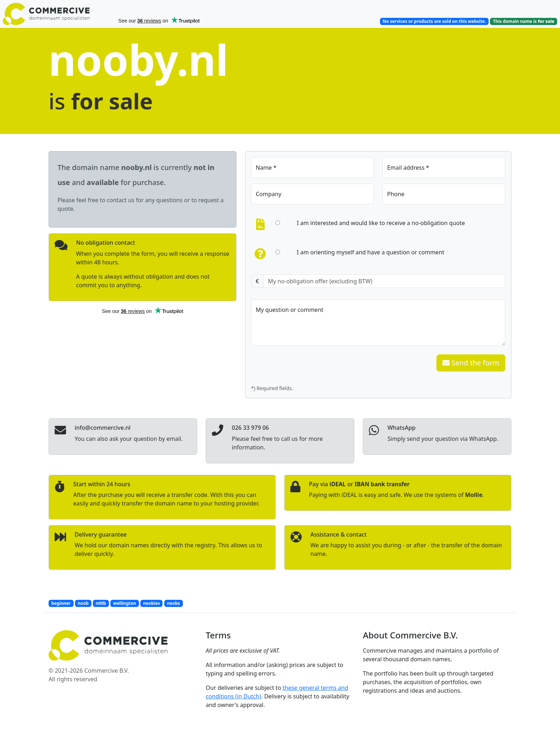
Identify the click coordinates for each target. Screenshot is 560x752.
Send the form (471, 363)
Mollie (474, 495)
